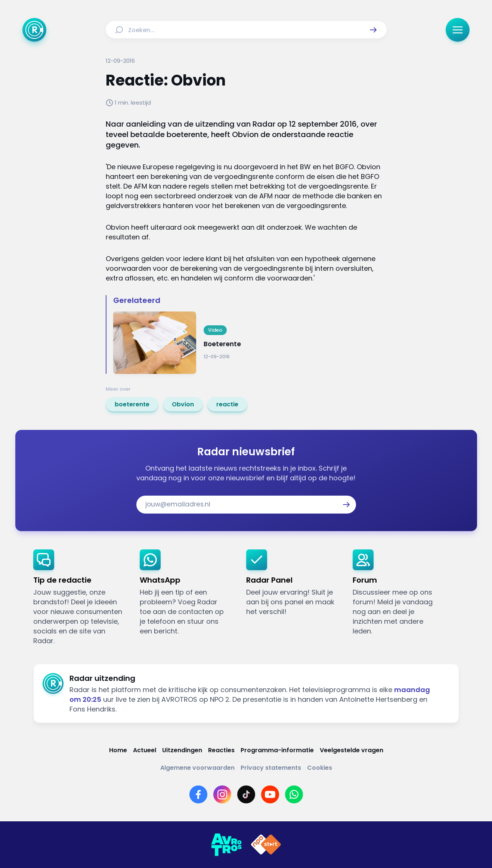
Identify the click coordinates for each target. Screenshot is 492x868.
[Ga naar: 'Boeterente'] (250, 343)
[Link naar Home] (118, 750)
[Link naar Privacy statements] (271, 768)
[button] (373, 30)
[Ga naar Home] (34, 30)
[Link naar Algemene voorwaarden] (197, 768)
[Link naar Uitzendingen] (182, 750)
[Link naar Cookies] (320, 768)
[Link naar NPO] (266, 845)
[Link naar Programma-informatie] (277, 750)
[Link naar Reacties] (221, 750)
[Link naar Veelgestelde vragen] (352, 750)
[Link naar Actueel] (145, 750)
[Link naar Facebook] (198, 794)
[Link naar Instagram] (222, 794)
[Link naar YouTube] (270, 794)
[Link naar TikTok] (246, 794)
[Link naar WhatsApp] (294, 794)
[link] (132, 404)
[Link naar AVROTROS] (226, 845)
